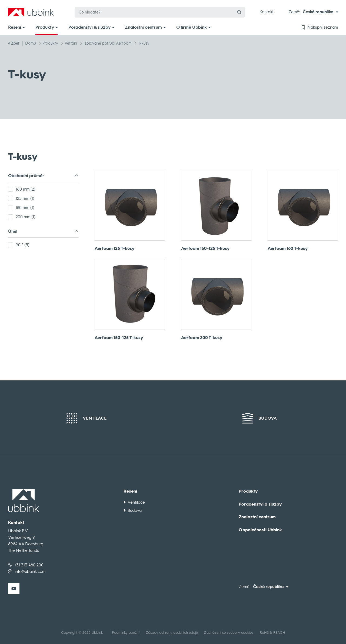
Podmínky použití (126, 633)
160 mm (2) (26, 189)
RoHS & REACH (272, 633)
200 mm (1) (26, 217)
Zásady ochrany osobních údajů (172, 633)
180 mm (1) (25, 208)
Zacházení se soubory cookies (229, 633)
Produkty (248, 491)
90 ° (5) (23, 245)
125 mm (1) (25, 198)
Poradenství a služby (260, 504)
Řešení (130, 491)
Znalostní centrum (257, 517)
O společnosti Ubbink (260, 530)
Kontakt (267, 12)
